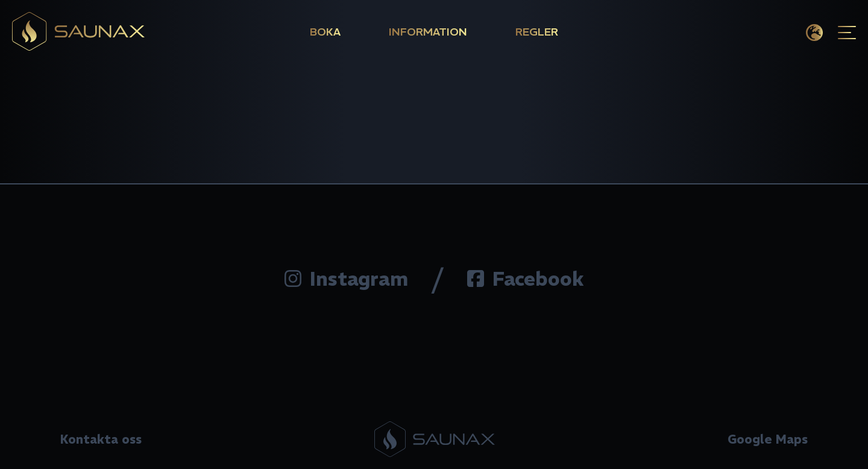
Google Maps (768, 439)
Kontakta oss (101, 439)
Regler (537, 32)
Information (428, 32)
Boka (325, 32)
